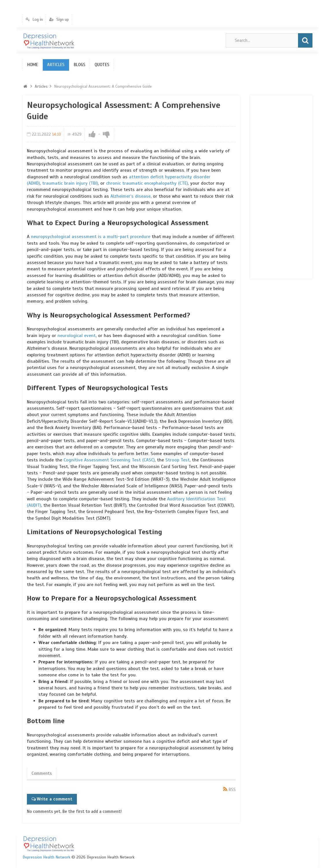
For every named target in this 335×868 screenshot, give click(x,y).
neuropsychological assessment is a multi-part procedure (91, 237)
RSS (232, 790)
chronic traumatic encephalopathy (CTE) (147, 183)
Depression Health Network (46, 857)
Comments (42, 773)
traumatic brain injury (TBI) (70, 183)
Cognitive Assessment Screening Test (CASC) (109, 460)
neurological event (77, 336)
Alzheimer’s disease (131, 196)
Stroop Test (177, 460)
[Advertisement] (277, 186)
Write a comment (54, 799)
